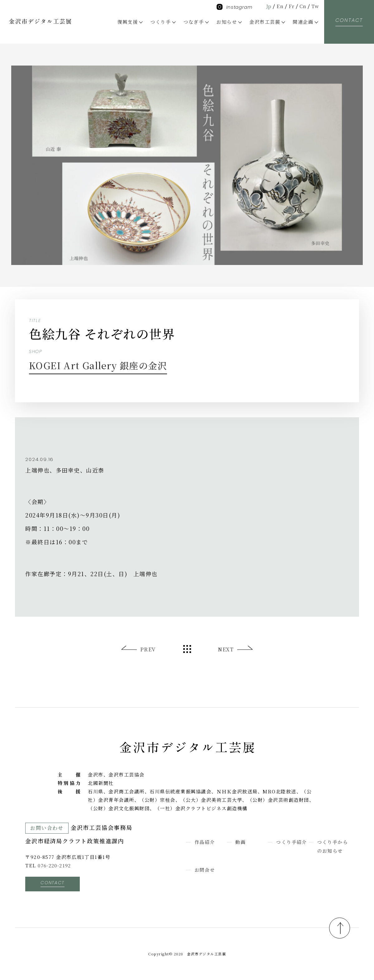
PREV (148, 649)
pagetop (339, 928)
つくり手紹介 (292, 842)
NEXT (226, 649)
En (280, 6)
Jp (268, 6)
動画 (240, 842)
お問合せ (205, 869)
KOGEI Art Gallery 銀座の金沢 (102, 365)
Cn (303, 6)
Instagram (235, 7)
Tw (315, 6)
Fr (291, 6)
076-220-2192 (55, 865)
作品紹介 (205, 842)
